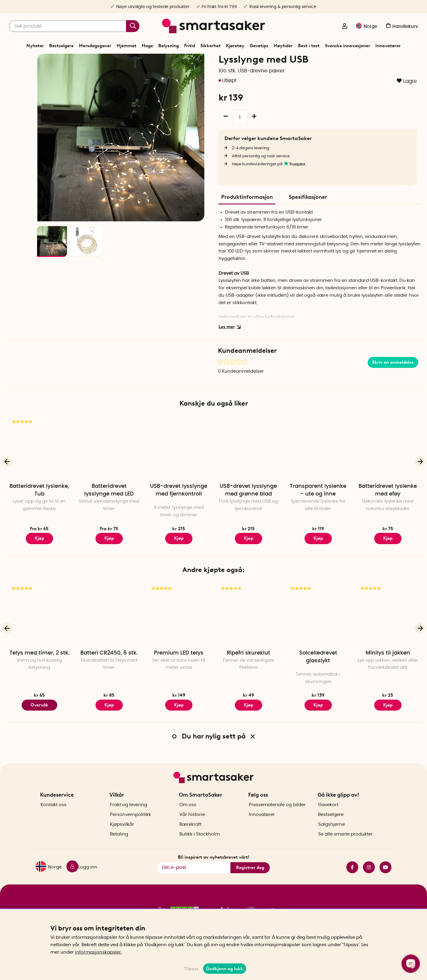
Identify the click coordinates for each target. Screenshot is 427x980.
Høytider (283, 46)
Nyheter (35, 46)
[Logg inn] (345, 27)
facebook (352, 877)
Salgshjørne (332, 834)
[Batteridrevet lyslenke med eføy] (388, 467)
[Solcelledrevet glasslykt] (318, 634)
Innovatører (388, 46)
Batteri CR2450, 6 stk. (109, 672)
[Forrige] (45, 233)
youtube (385, 877)
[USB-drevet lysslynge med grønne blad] (248, 467)
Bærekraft (190, 834)
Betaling (119, 844)
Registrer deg (250, 877)
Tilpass (191, 969)
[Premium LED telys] (179, 634)
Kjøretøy (235, 46)
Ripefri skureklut (248, 672)
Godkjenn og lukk (225, 969)
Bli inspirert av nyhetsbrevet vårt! (214, 867)
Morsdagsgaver (95, 46)
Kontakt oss (54, 815)
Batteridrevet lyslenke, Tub (39, 509)
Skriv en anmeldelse (393, 382)
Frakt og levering (129, 815)
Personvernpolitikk (130, 824)
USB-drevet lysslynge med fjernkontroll (179, 509)
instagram (369, 877)
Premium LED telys (179, 672)
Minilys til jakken (388, 672)
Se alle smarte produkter (345, 844)
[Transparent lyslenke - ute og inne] (318, 467)
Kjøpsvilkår (122, 834)
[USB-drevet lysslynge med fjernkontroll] (179, 467)
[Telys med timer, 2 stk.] (39, 634)
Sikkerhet (211, 46)
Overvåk (39, 724)
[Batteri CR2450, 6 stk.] (109, 634)
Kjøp (39, 557)
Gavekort (328, 815)
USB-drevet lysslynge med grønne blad (248, 509)
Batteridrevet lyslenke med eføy (388, 509)
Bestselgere (61, 46)
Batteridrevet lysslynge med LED (109, 509)
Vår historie (192, 824)
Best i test (309, 46)
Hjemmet (126, 46)
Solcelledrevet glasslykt (318, 676)
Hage (147, 46)
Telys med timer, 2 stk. (39, 672)
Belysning (169, 46)
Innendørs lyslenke (232, 61)
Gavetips (259, 46)
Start (144, 61)
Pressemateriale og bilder (277, 815)
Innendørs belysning (193, 61)
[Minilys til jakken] (388, 634)
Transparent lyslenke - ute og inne (318, 509)
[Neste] (197, 233)
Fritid (190, 46)
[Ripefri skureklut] (248, 634)
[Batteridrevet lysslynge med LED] (109, 467)
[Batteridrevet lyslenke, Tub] (39, 467)
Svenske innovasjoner (348, 46)
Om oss (188, 815)
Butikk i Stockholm (200, 844)
